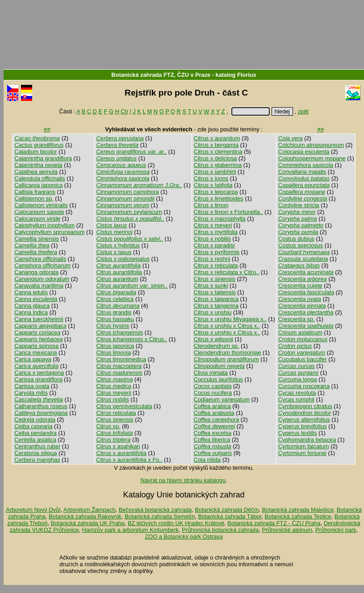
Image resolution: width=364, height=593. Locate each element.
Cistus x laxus (114, 252)
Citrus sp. (109, 426)
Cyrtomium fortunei (302, 453)
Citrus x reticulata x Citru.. (227, 272)
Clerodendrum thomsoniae (228, 353)
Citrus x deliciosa (215, 158)
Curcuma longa (298, 379)
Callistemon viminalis (41, 205)
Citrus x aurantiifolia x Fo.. (130, 460)
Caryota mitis (31, 393)
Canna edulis (31, 292)
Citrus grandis (114, 312)
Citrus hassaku (115, 319)
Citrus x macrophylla (220, 219)
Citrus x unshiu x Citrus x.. (227, 326)
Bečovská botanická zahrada (155, 510)
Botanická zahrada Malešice (297, 510)
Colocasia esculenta (304, 152)
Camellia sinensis (37, 239)
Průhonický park (336, 530)
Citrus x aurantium (217, 138)
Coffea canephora (217, 420)
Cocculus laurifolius (218, 379)
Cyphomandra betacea (307, 440)
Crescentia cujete (300, 286)
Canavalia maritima (39, 286)
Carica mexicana (36, 353)
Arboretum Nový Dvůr (33, 510)
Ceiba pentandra (36, 433)
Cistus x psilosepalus (123, 259)
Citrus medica (114, 386)
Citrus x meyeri (213, 225)
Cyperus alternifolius (304, 420)
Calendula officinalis (40, 178)
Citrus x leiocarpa (216, 192)
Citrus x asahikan (118, 446)
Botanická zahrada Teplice (298, 516)
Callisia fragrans (35, 192)
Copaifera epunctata (304, 185)
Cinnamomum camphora (128, 192)
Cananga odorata (36, 272)
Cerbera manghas (37, 460)
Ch (124, 111)
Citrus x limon (211, 205)
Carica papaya (33, 359)
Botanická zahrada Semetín (160, 516)
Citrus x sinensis (215, 279)
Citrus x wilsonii (213, 339)
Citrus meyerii (114, 393)
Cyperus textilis (298, 433)
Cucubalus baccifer (303, 359)
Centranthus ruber (37, 446)
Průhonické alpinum (287, 530)
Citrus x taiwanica (216, 299)
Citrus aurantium (117, 279)
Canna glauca (32, 306)
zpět (303, 111)
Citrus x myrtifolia (216, 232)
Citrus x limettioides (219, 198)
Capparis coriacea (37, 332)
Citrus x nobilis (212, 239)
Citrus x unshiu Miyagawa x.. (230, 319)
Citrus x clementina (218, 152)
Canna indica (31, 312)
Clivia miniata (211, 373)
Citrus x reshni (212, 259)
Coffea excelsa (213, 433)
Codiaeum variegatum (222, 399)
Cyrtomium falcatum (304, 446)
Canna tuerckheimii (39, 319)
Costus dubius (296, 239)
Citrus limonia (114, 353)
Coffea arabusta (214, 413)
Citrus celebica (115, 299)
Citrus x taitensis (215, 292)
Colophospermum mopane (312, 158)
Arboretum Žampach (90, 510)
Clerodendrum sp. (217, 346)
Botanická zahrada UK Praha (88, 523)
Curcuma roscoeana (304, 386)
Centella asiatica (35, 440)
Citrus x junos (211, 178)
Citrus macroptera (119, 366)
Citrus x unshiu (213, 312)
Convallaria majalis (302, 172)
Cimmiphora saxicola (123, 178)
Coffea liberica (212, 440)
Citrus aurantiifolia (119, 272)
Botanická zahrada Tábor (230, 516)
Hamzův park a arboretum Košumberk (130, 530)
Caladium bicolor (36, 152)
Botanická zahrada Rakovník (85, 516)
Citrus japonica (115, 346)
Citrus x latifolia (213, 185)
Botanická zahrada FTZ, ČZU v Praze (161, 75)
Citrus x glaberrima (218, 165)
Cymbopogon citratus (305, 406)
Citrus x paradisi (214, 245)
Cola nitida (207, 460)
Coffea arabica (212, 406)
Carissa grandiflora (38, 379)
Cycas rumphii (296, 399)
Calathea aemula (36, 172)
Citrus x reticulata (216, 265)
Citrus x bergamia (216, 145)
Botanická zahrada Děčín (227, 510)
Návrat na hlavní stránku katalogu (183, 480)
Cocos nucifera (213, 393)
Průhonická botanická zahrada (220, 530)
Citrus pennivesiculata (124, 406)
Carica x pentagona (39, 373)
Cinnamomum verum (123, 205)
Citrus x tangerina (216, 306)
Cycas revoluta (297, 393)
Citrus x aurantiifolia (121, 453)
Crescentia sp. (297, 319)
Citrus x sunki (211, 286)
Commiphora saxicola (306, 165)
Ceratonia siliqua (36, 453)
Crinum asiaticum (300, 332)
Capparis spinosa (36, 346)
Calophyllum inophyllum (44, 225)
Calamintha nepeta (38, 165)
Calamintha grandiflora (43, 158)
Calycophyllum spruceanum (49, 232)
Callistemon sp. (34, 198)
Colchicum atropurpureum (311, 145)
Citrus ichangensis (120, 332)
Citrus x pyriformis (217, 252)
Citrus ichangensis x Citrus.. (132, 339)
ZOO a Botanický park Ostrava (184, 537)
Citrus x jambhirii (215, 172)
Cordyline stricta (299, 205)
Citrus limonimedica (121, 359)
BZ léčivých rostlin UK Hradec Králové (176, 523)
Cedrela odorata (35, 420)
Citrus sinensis (115, 420)
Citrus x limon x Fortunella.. (228, 212)
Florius (247, 75)
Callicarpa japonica (38, 185)
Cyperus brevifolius (303, 426)
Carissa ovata (32, 386)
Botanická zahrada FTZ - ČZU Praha (274, 523)
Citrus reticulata (116, 413)
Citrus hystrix (113, 326)
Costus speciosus (301, 245)
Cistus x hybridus (118, 245)
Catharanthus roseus (41, 406)
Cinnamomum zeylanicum (129, 212)
